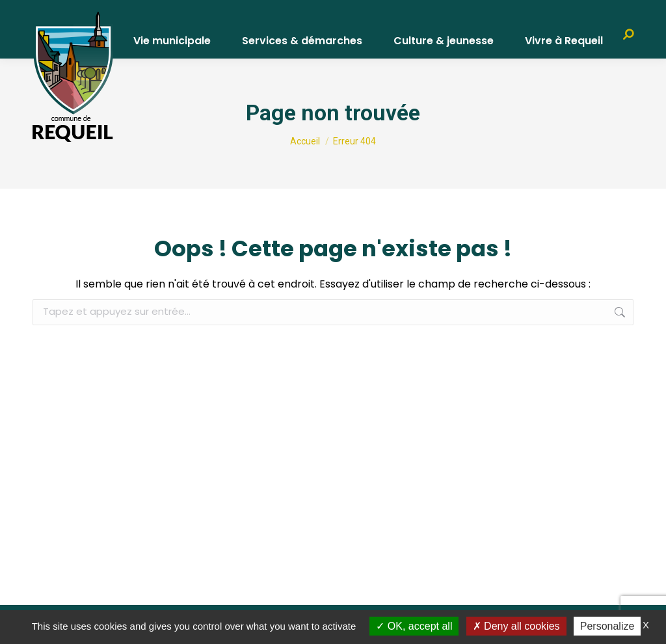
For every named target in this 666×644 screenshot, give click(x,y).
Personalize (607, 626)
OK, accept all (414, 626)
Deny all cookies (516, 626)
